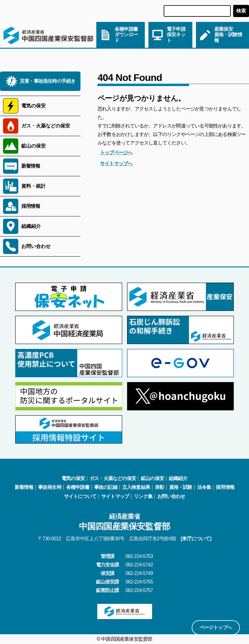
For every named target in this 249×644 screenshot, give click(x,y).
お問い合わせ (171, 496)
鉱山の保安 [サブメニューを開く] (34, 146)
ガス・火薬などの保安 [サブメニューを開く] (46, 126)
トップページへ (116, 153)
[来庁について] (196, 539)
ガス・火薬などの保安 (113, 478)
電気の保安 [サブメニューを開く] (34, 106)
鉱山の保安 (152, 478)
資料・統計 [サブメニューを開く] (34, 186)
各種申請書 (78, 487)
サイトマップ (115, 496)
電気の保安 (73, 478)
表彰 (159, 487)
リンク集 (143, 496)
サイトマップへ (116, 164)
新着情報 (31, 166)
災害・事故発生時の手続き (48, 81)
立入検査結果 (136, 487)
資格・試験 (181, 487)
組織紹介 (178, 478)
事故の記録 (106, 487)
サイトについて (80, 496)
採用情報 (31, 206)
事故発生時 (50, 487)
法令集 (204, 487)
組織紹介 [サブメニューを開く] (31, 226)
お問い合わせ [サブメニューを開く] (36, 246)
